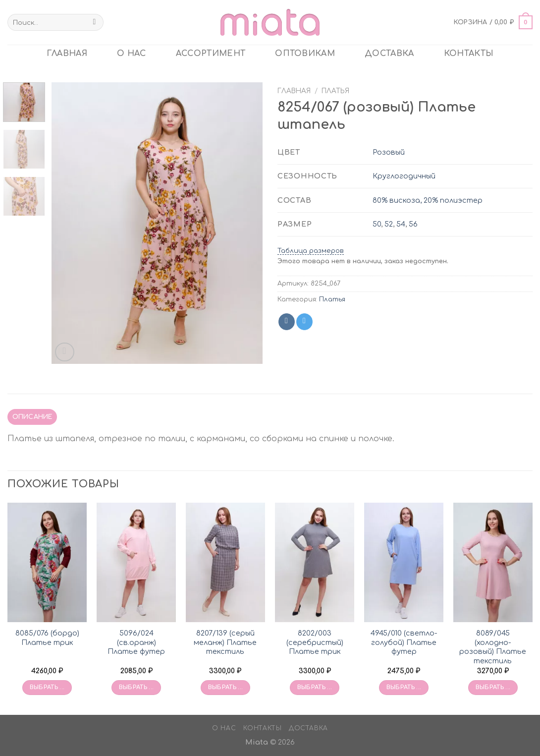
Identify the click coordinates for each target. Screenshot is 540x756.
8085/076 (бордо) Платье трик (47, 638)
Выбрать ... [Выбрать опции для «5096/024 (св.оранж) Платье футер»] (136, 687)
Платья (335, 91)
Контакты (469, 54)
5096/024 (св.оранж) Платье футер (136, 642)
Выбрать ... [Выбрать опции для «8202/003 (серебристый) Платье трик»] (315, 687)
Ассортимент (211, 54)
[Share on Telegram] (304, 322)
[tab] (32, 417)
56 (413, 224)
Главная (294, 91)
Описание (32, 417)
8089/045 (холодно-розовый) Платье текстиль (493, 647)
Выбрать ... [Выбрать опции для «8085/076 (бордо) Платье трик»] (47, 687)
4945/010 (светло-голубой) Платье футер (404, 642)
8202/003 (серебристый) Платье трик (315, 642)
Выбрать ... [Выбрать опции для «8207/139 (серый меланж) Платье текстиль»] (226, 687)
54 (401, 224)
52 (389, 224)
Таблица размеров (311, 251)
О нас (132, 54)
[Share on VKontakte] (287, 322)
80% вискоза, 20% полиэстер (428, 200)
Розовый (389, 152)
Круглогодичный (404, 176)
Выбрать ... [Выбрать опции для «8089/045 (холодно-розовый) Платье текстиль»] (493, 687)
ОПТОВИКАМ (305, 54)
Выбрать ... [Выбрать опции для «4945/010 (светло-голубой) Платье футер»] (404, 687)
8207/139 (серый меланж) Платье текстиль (225, 642)
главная (67, 54)
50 (377, 224)
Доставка (389, 54)
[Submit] (94, 22)
